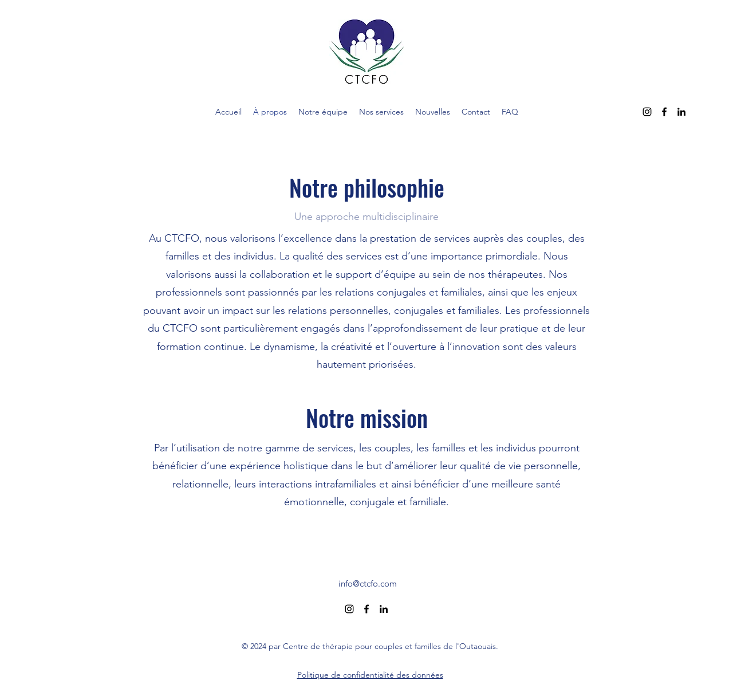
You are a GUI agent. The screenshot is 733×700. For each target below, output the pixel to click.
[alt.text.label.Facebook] (664, 112)
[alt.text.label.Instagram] (647, 112)
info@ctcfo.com (368, 583)
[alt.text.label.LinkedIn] (681, 112)
